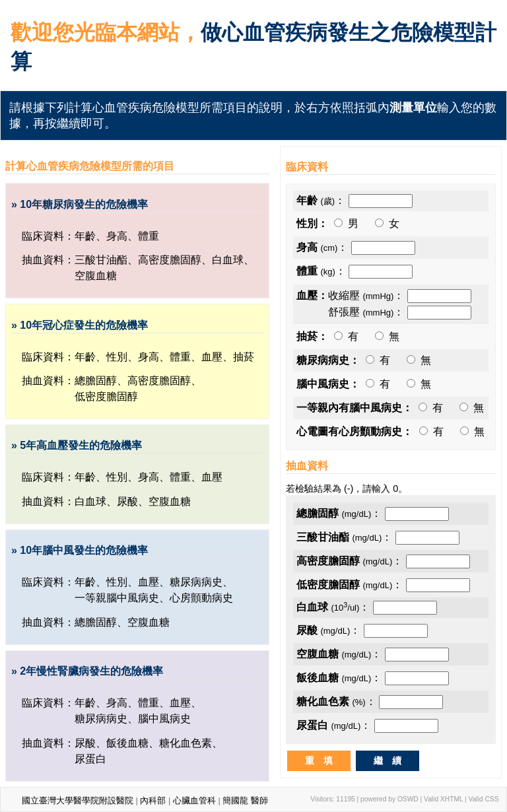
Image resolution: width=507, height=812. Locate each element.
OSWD (408, 799)
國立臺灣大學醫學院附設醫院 (78, 800)
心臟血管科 (194, 800)
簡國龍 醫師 (245, 800)
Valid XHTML (443, 799)
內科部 (153, 800)
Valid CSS (484, 799)
